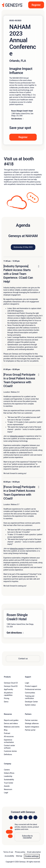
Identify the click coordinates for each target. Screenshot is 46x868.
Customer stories (10, 751)
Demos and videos (11, 723)
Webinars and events (12, 727)
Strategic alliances (32, 723)
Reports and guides (11, 720)
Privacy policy (20, 852)
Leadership (8, 776)
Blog (6, 730)
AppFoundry (8, 689)
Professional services (33, 689)
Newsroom (8, 789)
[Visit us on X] (21, 817)
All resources (9, 736)
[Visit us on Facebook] (26, 817)
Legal (6, 793)
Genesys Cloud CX (11, 683)
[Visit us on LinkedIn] (11, 817)
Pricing (7, 698)
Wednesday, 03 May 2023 (23, 247)
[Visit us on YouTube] (30, 817)
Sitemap (19, 856)
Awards (7, 786)
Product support (31, 686)
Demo (6, 702)
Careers (7, 770)
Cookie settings (32, 856)
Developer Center (31, 702)
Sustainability (9, 780)
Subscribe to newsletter (27, 837)
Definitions (8, 754)
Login (27, 683)
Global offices (9, 773)
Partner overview (31, 720)
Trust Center (9, 783)
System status (30, 705)
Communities (30, 693)
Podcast (7, 733)
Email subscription (34, 852)
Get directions (14, 633)
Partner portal (30, 730)
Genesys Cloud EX (11, 686)
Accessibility (9, 856)
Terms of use (8, 852)
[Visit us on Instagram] (16, 817)
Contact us (23, 659)
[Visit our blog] (35, 817)
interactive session (17, 436)
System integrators (32, 727)
